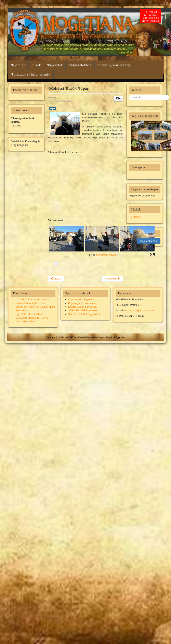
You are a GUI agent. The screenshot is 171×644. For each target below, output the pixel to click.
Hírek (36, 65)
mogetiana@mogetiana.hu (140, 310)
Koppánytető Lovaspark (82, 303)
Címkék (135, 217)
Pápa (52, 108)
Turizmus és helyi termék (31, 74)
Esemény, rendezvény (114, 65)
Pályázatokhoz (80, 65)
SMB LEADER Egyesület (83, 310)
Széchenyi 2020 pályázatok (84, 314)
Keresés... (129, 95)
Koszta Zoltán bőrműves (82, 307)
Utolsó (113, 255)
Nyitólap (18, 65)
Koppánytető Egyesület (82, 299)
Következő (102, 255)
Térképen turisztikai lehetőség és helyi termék (151, 16)
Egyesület (55, 65)
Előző (56, 279)
